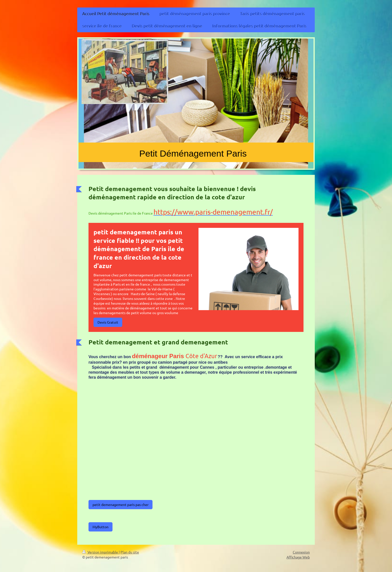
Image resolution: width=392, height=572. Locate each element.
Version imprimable (100, 552)
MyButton (100, 527)
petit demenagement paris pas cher (120, 504)
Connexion (301, 552)
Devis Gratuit (108, 322)
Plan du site (130, 552)
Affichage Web (298, 557)
